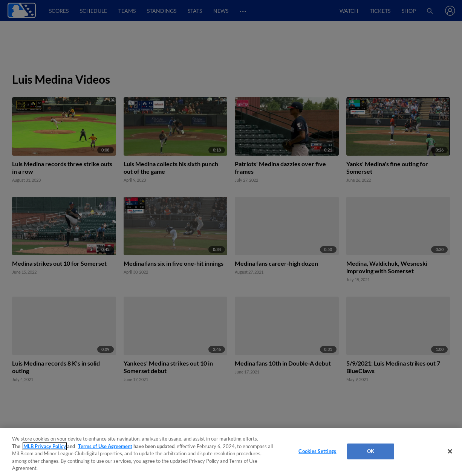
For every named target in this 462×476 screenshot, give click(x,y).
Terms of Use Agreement (105, 446)
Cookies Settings (317, 451)
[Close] (450, 452)
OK (371, 451)
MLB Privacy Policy (45, 446)
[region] (231, 452)
